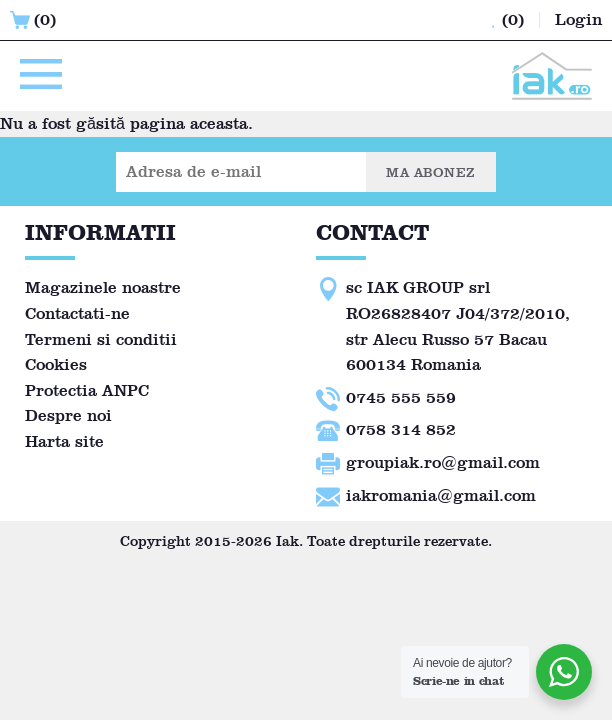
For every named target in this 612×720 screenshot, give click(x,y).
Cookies (56, 364)
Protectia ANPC (87, 390)
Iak (287, 541)
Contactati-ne (77, 313)
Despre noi (68, 415)
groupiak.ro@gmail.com (443, 462)
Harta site (64, 441)
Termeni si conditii (101, 339)
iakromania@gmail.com (441, 495)
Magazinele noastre (103, 287)
